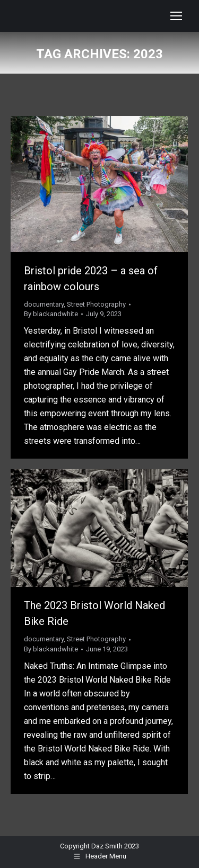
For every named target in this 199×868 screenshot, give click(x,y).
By (51, 314)
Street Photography (96, 304)
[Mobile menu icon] (176, 16)
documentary (44, 304)
